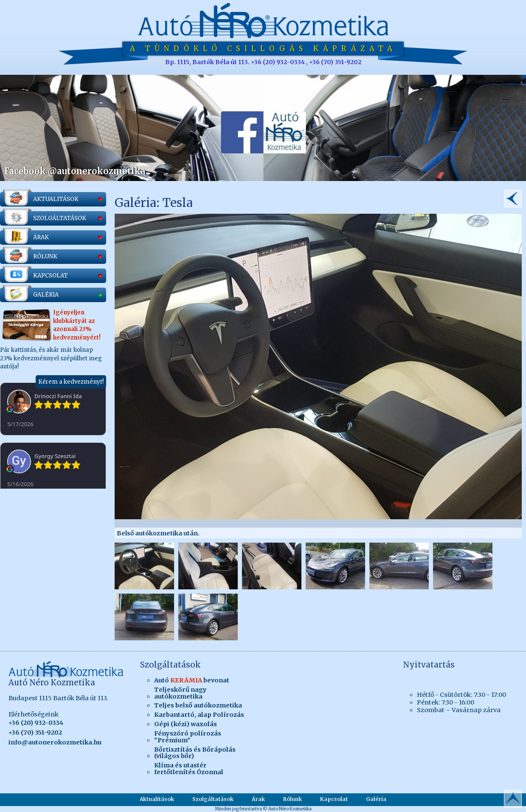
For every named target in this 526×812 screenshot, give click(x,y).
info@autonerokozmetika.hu (55, 742)
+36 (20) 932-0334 (36, 723)
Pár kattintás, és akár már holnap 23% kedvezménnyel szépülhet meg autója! (53, 318)
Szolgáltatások (213, 799)
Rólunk (293, 799)
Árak (258, 799)
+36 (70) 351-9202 (35, 733)
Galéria (376, 799)
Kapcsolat (334, 799)
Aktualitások (157, 799)
